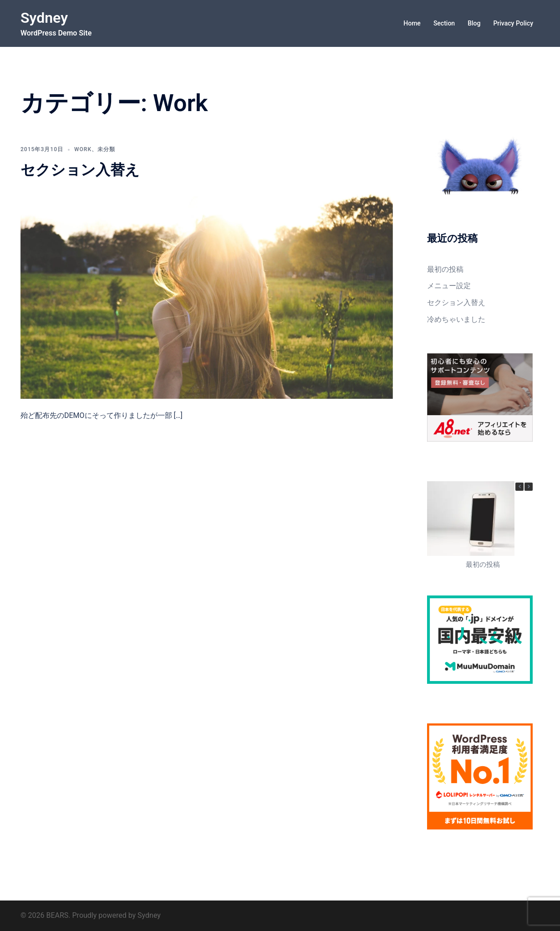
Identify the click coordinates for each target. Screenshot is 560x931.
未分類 (106, 149)
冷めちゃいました (456, 319)
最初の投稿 (445, 269)
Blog (474, 23)
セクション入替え (80, 170)
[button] (529, 487)
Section (444, 23)
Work (83, 149)
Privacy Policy (513, 23)
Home (412, 23)
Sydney (44, 18)
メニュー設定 (449, 286)
